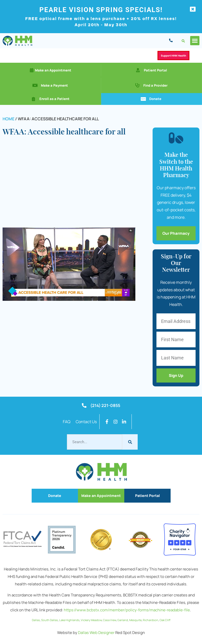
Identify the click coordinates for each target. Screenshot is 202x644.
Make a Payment (54, 85)
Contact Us (86, 422)
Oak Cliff (165, 620)
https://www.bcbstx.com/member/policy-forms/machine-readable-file (127, 610)
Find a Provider (155, 85)
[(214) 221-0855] (84, 405)
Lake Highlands (69, 620)
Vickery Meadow (91, 620)
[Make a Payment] (35, 85)
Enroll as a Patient (54, 99)
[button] (183, 41)
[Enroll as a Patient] (33, 99)
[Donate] (143, 99)
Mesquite (135, 620)
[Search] (130, 442)
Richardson (151, 620)
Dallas (36, 620)
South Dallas (50, 620)
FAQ (67, 422)
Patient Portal (155, 70)
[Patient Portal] (138, 70)
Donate (155, 99)
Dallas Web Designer (96, 633)
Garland (123, 620)
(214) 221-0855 (105, 405)
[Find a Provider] (137, 85)
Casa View (109, 620)
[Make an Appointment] (32, 70)
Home (8, 119)
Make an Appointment (53, 70)
